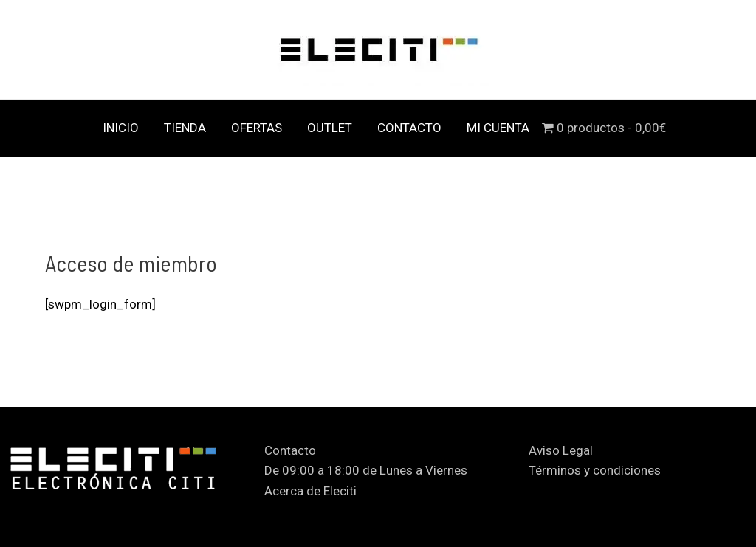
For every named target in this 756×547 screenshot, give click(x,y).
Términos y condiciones (595, 470)
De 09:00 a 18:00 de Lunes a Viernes (366, 470)
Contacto (290, 450)
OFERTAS (257, 128)
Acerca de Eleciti (310, 491)
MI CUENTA (498, 128)
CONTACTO (409, 128)
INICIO (121, 128)
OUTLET (330, 128)
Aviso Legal (561, 450)
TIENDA (185, 128)
